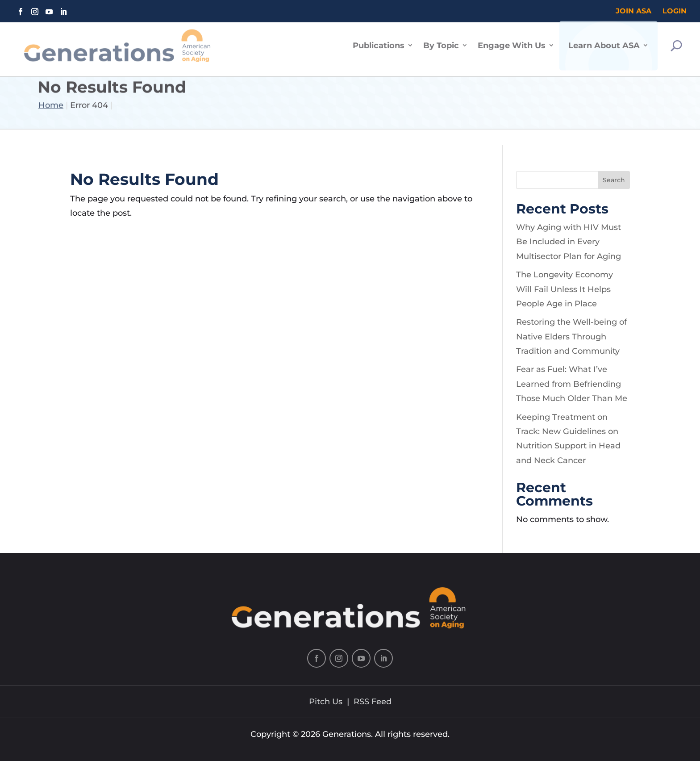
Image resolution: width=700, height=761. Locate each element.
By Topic (441, 41)
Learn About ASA (604, 41)
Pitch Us (326, 702)
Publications (379, 41)
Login (675, 11)
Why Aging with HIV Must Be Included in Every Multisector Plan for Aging (569, 242)
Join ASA (633, 11)
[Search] (676, 41)
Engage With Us (512, 41)
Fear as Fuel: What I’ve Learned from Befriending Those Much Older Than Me (572, 384)
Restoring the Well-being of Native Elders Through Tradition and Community (571, 337)
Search (614, 180)
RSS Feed (373, 702)
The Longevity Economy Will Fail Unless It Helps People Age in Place (565, 289)
